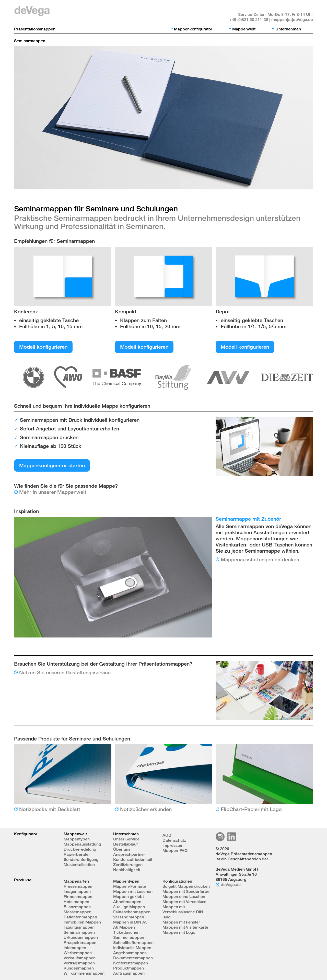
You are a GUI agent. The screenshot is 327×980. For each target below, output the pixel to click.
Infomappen (75, 948)
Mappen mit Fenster (181, 922)
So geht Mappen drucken (186, 886)
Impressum (173, 845)
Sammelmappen (129, 937)
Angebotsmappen (130, 953)
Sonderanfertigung (81, 859)
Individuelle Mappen (132, 948)
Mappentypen (77, 839)
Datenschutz (174, 840)
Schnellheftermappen (133, 943)
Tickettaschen (126, 932)
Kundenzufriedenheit (133, 859)
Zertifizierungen (128, 865)
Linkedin (232, 837)
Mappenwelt (244, 29)
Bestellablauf (125, 844)
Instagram (220, 837)
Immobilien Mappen (82, 922)
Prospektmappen (80, 943)
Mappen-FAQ (175, 851)
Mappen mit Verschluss (184, 902)
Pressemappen (78, 886)
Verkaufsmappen (80, 958)
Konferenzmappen (131, 963)
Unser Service (126, 839)
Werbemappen (78, 953)
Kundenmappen (79, 968)
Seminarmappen (79, 932)
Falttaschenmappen (132, 912)
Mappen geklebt (129, 897)
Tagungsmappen (79, 927)
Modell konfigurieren (43, 347)
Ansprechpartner (129, 854)
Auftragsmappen (129, 973)
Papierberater (77, 854)
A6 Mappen (124, 927)
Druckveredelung (80, 849)
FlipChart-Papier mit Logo (251, 809)
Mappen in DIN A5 (130, 922)
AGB (167, 835)
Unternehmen (288, 29)
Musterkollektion (79, 865)
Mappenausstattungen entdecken (260, 559)
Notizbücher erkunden (146, 809)
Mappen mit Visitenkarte (185, 927)
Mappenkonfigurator (193, 29)
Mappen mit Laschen (133, 891)
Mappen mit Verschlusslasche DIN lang (183, 912)
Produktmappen (129, 968)
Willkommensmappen (84, 973)
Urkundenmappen (81, 937)
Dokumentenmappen (133, 958)
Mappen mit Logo (179, 932)
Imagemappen (77, 891)
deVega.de (231, 885)
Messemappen (78, 912)
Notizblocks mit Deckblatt (50, 809)
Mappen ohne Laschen (184, 897)
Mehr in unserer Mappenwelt (53, 492)
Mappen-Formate (130, 886)
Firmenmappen (78, 897)
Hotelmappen (76, 902)
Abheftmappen (127, 902)
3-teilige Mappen (129, 907)
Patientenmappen (80, 917)
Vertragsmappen (79, 963)
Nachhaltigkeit (127, 870)
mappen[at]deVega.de (292, 20)
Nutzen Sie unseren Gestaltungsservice (65, 672)
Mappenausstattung (82, 844)
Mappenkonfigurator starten (52, 465)
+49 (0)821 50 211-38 (249, 20)
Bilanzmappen (77, 907)
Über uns (122, 849)
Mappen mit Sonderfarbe (186, 891)
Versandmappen (129, 917)
